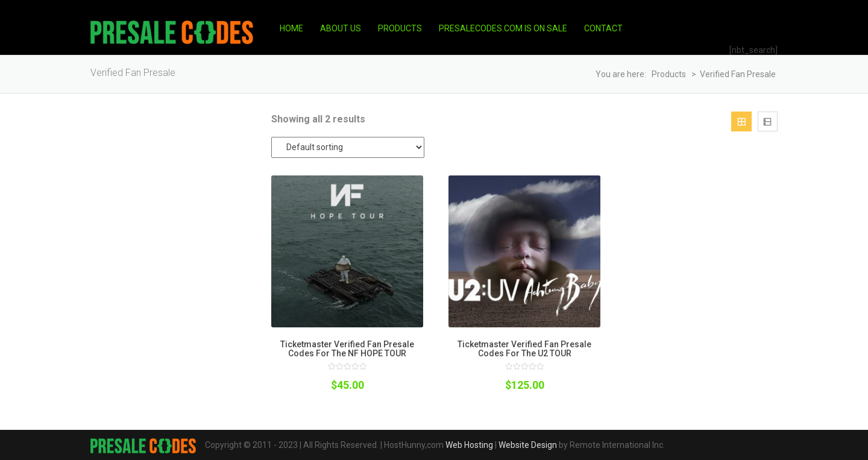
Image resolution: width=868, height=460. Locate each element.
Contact (603, 28)
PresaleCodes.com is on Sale (503, 28)
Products (400, 28)
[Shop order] (348, 147)
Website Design (528, 445)
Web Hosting (469, 445)
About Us (341, 28)
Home (291, 28)
